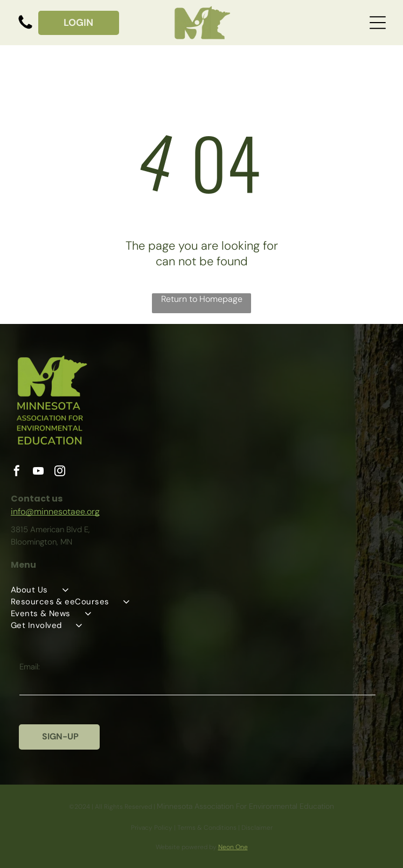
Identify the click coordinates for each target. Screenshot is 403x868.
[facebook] (17, 472)
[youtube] (38, 472)
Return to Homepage (202, 299)
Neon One (233, 847)
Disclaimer (257, 828)
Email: (30, 667)
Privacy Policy (152, 828)
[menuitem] (202, 590)
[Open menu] (378, 23)
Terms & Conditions (207, 828)
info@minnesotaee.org (55, 511)
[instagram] (60, 472)
